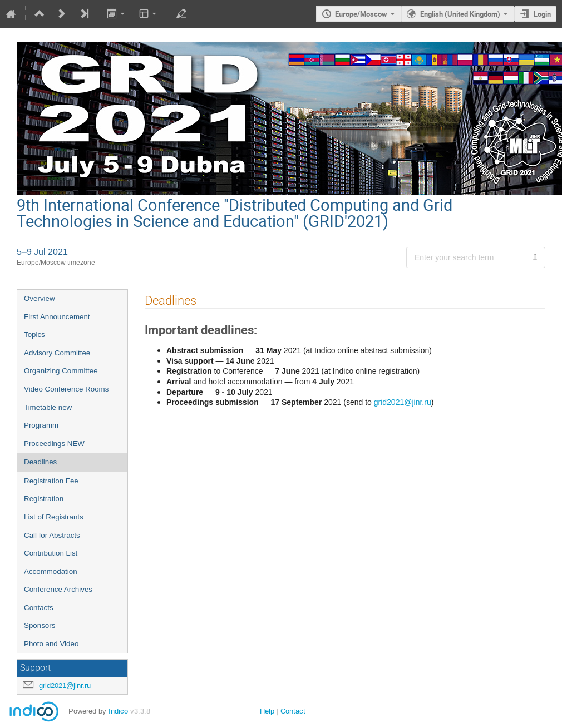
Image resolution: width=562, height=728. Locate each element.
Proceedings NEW (54, 444)
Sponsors (40, 625)
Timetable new (48, 407)
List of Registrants (54, 517)
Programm (41, 425)
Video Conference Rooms (66, 389)
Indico (118, 711)
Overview (40, 298)
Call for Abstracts (52, 535)
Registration (44, 499)
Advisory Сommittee (57, 353)
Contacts (39, 608)
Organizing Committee (61, 371)
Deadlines (40, 462)
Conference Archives (58, 589)
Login (542, 14)
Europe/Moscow (361, 14)
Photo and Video (51, 644)
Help (267, 711)
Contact (293, 711)
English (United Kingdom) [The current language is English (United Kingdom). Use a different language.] (460, 14)
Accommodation (51, 571)
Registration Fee (51, 481)
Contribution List (51, 553)
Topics (34, 335)
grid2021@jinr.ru (65, 685)
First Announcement (57, 317)
